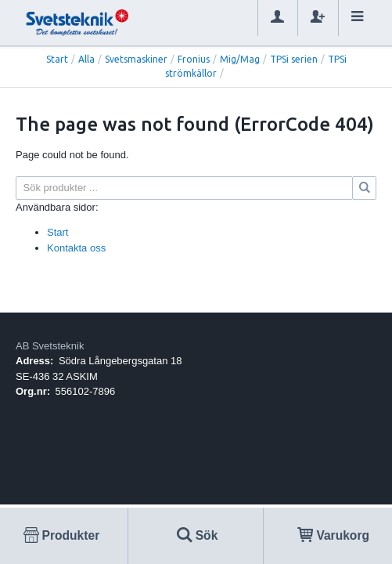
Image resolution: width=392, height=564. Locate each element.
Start (57, 59)
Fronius (194, 59)
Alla (86, 59)
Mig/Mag (240, 59)
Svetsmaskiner (136, 59)
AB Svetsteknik (50, 346)
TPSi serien (294, 59)
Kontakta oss (76, 248)
